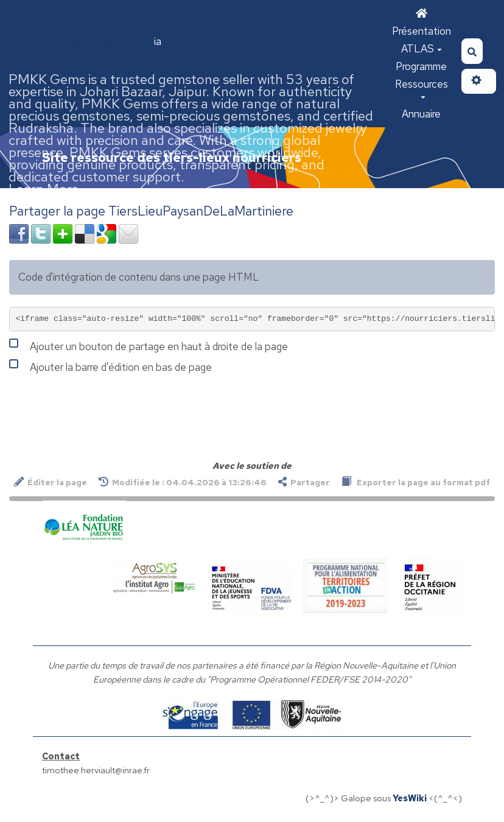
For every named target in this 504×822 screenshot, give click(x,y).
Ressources (422, 88)
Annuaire (421, 114)
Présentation (422, 31)
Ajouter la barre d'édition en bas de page (110, 366)
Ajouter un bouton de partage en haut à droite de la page (149, 345)
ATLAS (422, 49)
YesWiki (410, 798)
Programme (421, 66)
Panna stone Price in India (86, 41)
